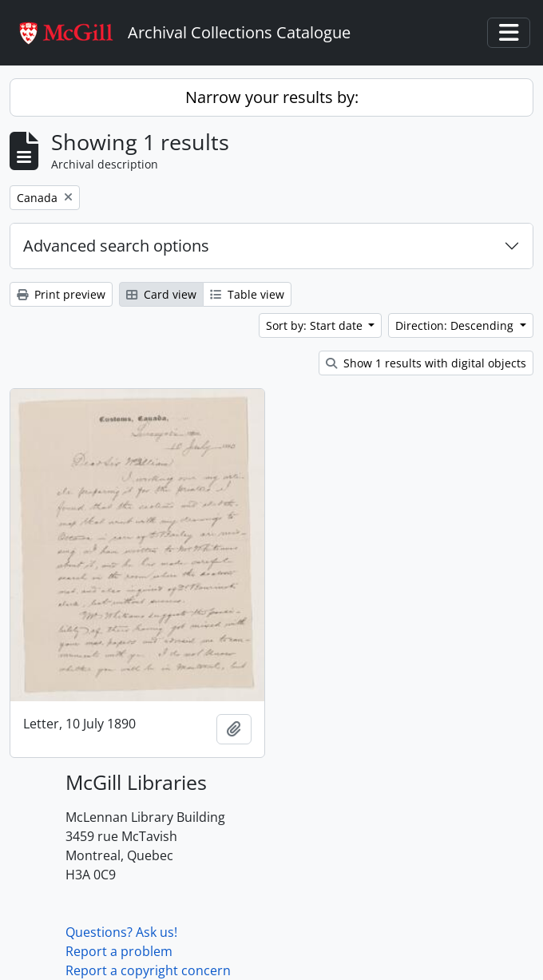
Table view (247, 294)
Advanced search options (116, 246)
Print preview (61, 294)
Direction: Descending (456, 325)
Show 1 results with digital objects (426, 363)
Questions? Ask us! (121, 932)
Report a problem (119, 951)
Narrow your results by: (272, 97)
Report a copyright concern (148, 970)
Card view (161, 294)
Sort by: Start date (316, 325)
